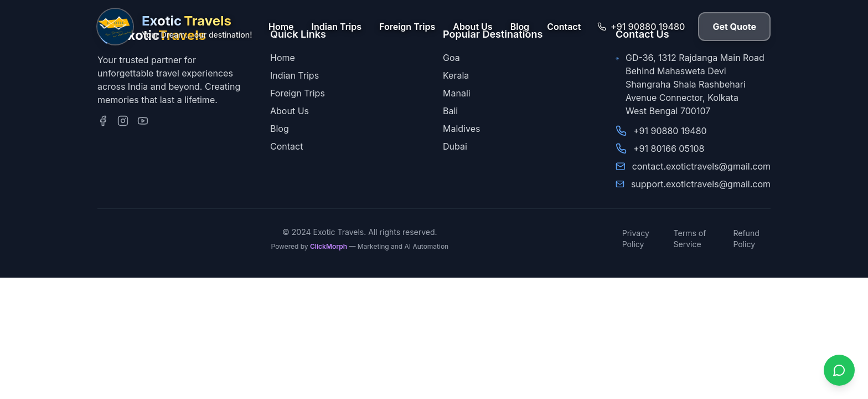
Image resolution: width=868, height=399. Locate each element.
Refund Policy (746, 239)
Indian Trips (337, 27)
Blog (520, 27)
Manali (457, 93)
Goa (451, 58)
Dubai (455, 146)
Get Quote (734, 27)
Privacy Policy (636, 239)
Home (281, 27)
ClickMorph (329, 246)
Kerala (456, 75)
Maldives (461, 129)
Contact (564, 27)
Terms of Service (690, 239)
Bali (450, 111)
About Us (472, 27)
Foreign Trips (407, 27)
